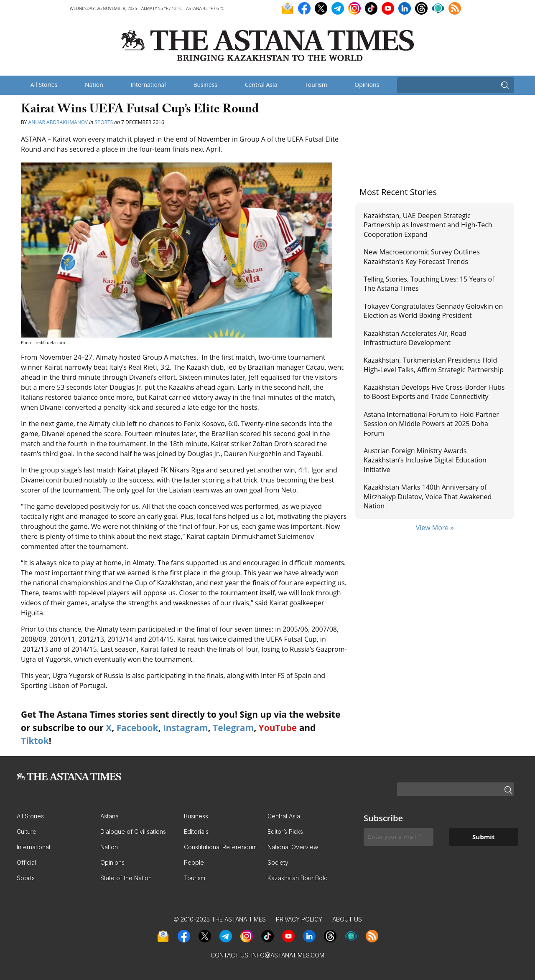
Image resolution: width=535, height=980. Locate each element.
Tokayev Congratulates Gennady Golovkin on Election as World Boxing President (433, 311)
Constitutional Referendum (220, 847)
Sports (104, 122)
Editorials (196, 831)
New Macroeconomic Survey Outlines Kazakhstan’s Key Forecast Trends (422, 256)
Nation (94, 85)
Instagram (186, 728)
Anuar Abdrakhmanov (58, 122)
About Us (347, 919)
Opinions (367, 85)
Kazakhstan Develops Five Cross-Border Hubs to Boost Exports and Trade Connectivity (434, 392)
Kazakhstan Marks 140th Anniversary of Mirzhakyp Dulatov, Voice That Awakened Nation (428, 496)
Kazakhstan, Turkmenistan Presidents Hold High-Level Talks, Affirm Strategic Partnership (434, 365)
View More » (435, 528)
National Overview (293, 847)
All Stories (44, 85)
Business (205, 85)
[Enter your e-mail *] (399, 837)
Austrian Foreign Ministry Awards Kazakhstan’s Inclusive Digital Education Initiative (425, 460)
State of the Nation (126, 878)
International (148, 85)
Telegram (233, 728)
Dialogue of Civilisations (133, 831)
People (194, 862)
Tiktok (35, 741)
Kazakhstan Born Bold (298, 878)
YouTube (278, 728)
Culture (27, 831)
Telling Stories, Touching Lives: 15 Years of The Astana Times (429, 284)
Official (26, 862)
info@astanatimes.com (288, 955)
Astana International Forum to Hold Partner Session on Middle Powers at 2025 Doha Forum (431, 424)
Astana (110, 816)
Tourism (316, 85)
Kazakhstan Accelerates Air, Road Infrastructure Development (415, 338)
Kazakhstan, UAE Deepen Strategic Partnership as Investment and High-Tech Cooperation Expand (428, 225)
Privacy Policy (299, 919)
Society (278, 862)
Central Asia (261, 85)
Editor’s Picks (285, 831)
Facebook (138, 728)
